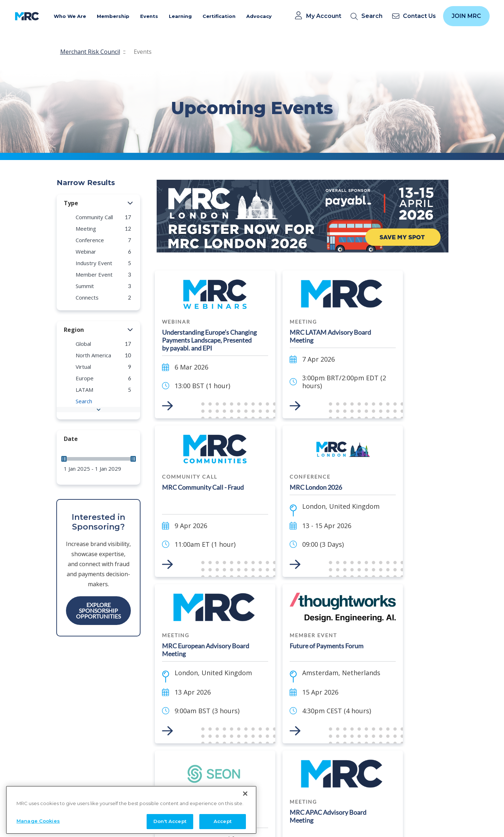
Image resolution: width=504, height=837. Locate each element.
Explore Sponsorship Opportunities (98, 610)
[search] (368, 16)
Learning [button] (180, 16)
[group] (98, 217)
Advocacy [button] (259, 16)
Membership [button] (113, 16)
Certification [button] (219, 16)
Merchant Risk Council (90, 52)
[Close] (245, 819)
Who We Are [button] (70, 16)
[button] (130, 203)
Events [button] (149, 16)
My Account (324, 16)
